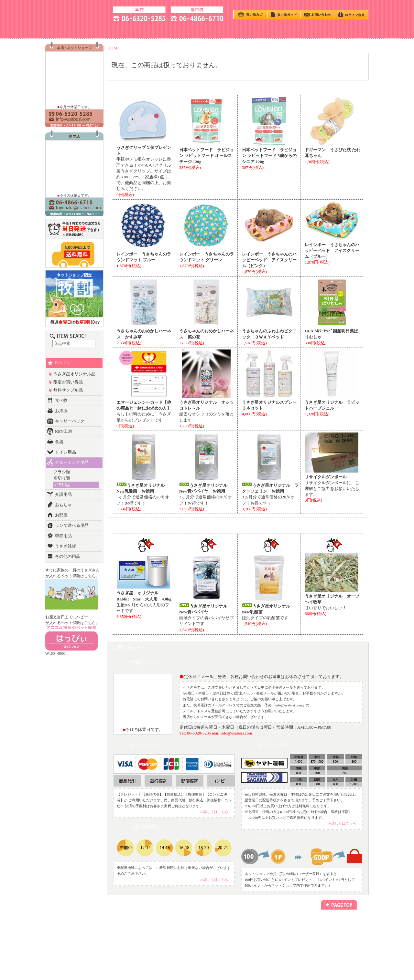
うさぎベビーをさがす (73, 923)
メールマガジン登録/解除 (232, 923)
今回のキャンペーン (124, 929)
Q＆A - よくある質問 (253, 30)
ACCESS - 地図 (115, 30)
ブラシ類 (62, 472)
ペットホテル (171, 929)
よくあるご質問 (329, 947)
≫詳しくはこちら (214, 812)
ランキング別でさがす (73, 935)
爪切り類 (62, 478)
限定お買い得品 (68, 382)
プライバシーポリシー (282, 923)
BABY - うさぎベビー (207, 30)
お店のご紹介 (327, 923)
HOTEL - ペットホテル (299, 30)
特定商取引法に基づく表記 (285, 929)
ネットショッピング (176, 923)
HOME (114, 48)
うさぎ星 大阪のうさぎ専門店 (76, 13)
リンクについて (225, 929)
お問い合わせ (327, 941)
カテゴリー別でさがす (73, 929)
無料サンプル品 (68, 390)
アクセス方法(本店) (332, 929)
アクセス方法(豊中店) (333, 935)
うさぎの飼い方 (161, 30)
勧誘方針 (272, 935)
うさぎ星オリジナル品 (74, 374)
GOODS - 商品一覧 (345, 30)
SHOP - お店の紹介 (69, 30)
